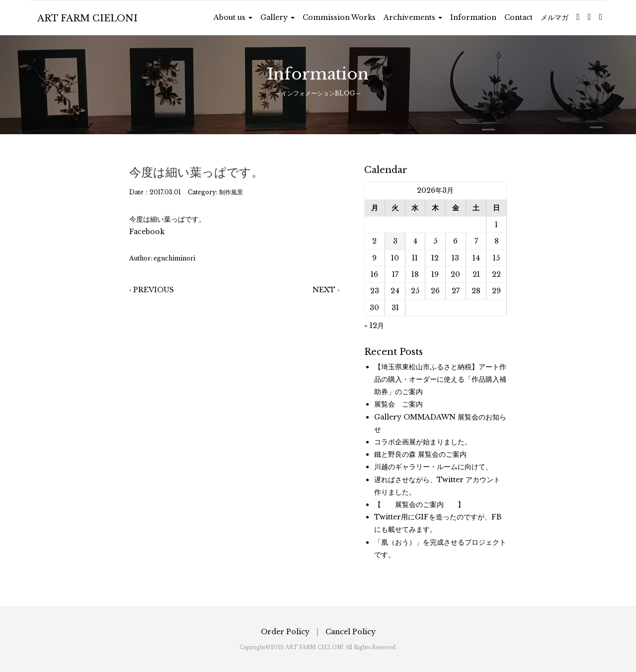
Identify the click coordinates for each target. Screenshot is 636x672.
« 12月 (374, 326)
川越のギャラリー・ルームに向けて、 (433, 467)
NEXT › (326, 290)
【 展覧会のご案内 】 (419, 504)
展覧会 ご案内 (398, 404)
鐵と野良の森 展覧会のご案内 (420, 454)
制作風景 (231, 192)
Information (473, 17)
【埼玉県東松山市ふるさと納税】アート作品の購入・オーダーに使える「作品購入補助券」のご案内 (440, 379)
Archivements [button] (413, 17)
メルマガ (555, 17)
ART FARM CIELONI (87, 18)
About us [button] (233, 17)
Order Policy (285, 632)
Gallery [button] (278, 17)
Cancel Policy (351, 632)
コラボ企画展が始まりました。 (423, 442)
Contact (518, 17)
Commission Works (339, 17)
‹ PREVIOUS (152, 290)
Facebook (147, 232)
